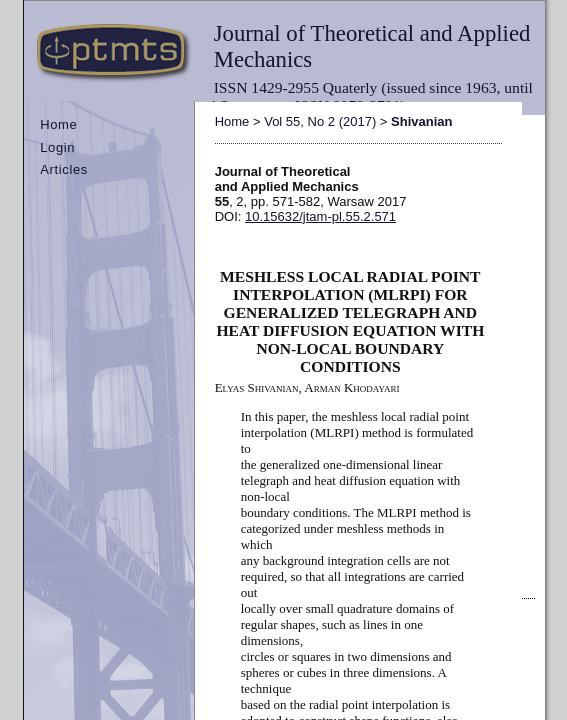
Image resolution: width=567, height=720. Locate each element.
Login (57, 147)
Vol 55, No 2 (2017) (320, 121)
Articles (64, 169)
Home (58, 124)
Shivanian (421, 121)
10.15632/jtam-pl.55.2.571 (320, 216)
